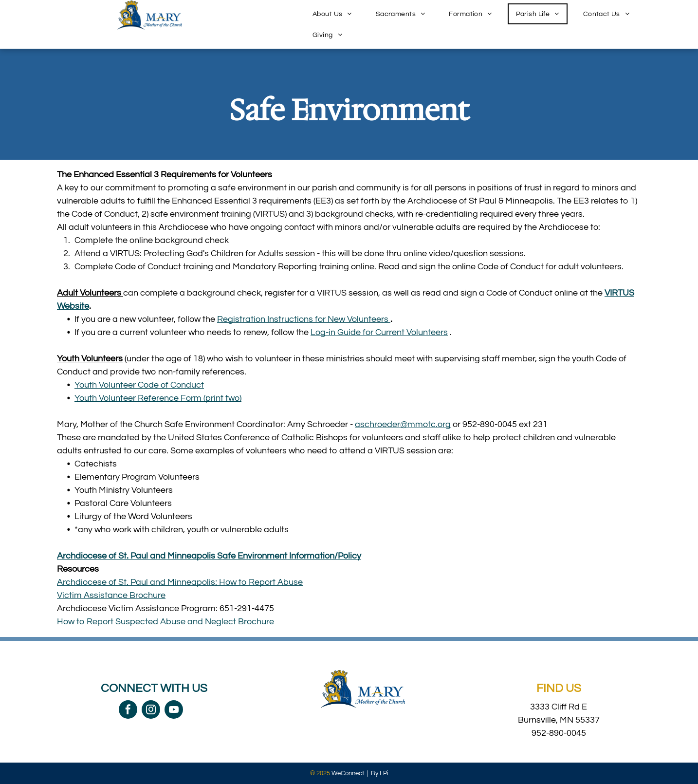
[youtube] (174, 711)
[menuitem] (336, 14)
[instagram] (151, 711)
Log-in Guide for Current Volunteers (379, 332)
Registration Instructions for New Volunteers (304, 319)
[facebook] (128, 711)
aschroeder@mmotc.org (403, 424)
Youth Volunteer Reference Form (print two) (158, 398)
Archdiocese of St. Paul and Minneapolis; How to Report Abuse (180, 582)
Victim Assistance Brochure (111, 595)
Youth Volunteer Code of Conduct (139, 385)
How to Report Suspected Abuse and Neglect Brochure (165, 622)
